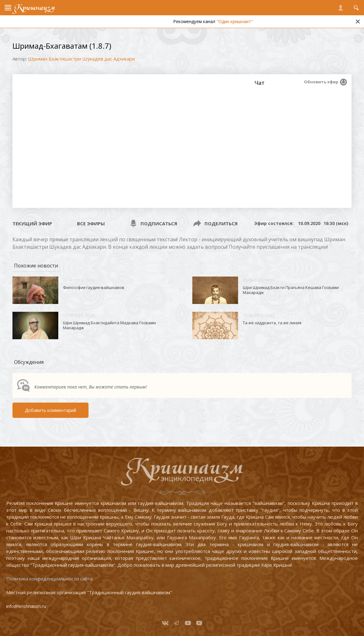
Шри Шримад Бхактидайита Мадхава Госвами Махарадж (109, 325)
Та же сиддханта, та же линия (272, 323)
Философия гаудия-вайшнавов (94, 287)
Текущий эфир (32, 223)
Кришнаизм (35, 8)
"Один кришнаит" (245, 21)
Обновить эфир (321, 82)
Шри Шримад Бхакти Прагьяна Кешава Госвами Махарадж (291, 290)
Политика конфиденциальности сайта (49, 579)
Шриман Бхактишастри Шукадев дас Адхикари (81, 59)
